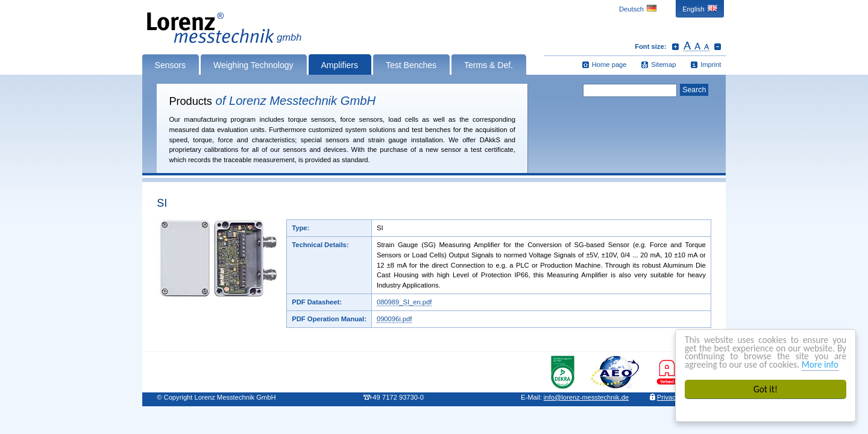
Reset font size (697, 46)
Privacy (668, 397)
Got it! (766, 389)
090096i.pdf (394, 319)
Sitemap (663, 64)
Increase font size (675, 46)
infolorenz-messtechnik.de (586, 397)
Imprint (711, 64)
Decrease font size (718, 46)
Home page (609, 64)
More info (820, 364)
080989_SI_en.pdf (404, 302)
